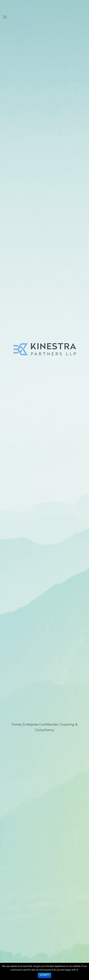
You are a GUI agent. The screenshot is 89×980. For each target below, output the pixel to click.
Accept (44, 975)
